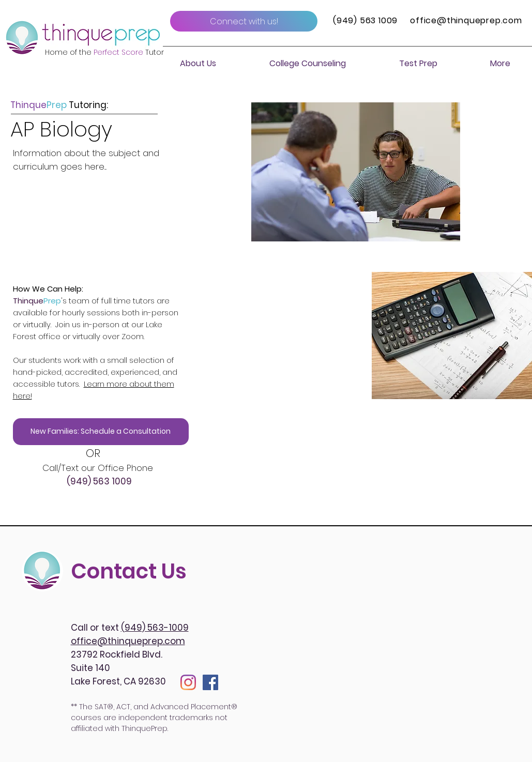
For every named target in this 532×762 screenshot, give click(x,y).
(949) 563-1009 (155, 628)
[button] (198, 64)
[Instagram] (188, 682)
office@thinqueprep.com (466, 20)
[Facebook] (210, 682)
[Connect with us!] (244, 21)
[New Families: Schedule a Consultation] (101, 432)
